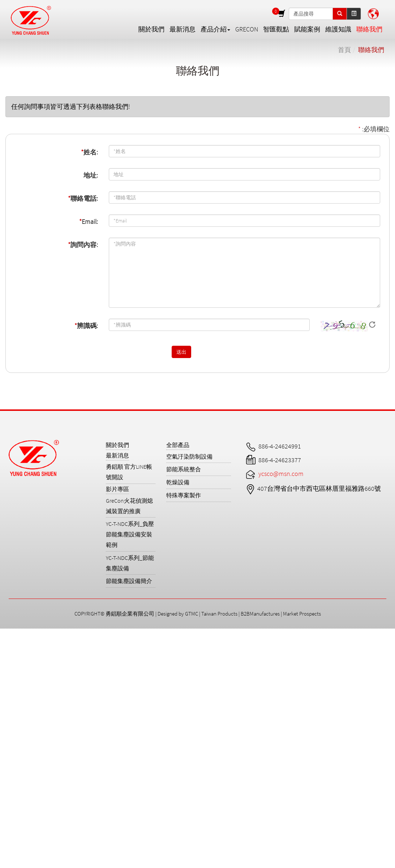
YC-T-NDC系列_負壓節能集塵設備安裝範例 (130, 534)
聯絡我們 (369, 29)
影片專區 (117, 489)
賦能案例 (307, 29)
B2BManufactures (260, 614)
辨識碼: (86, 326)
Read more (17, 717)
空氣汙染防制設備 (189, 456)
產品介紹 (215, 29)
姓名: (89, 152)
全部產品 (178, 445)
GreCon (247, 29)
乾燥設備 (178, 482)
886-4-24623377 (280, 460)
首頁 (344, 50)
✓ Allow (10, 652)
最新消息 (183, 29)
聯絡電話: (83, 198)
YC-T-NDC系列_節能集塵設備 (130, 563)
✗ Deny (10, 661)
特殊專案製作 (184, 495)
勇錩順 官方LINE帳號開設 (129, 472)
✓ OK (218, 863)
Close (7, 633)
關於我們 (151, 29)
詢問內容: (83, 245)
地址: (91, 175)
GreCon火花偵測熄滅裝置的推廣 (129, 506)
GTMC (192, 614)
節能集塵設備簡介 (129, 581)
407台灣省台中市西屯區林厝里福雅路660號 (319, 488)
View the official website (68, 717)
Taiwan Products (219, 614)
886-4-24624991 (280, 446)
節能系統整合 (184, 469)
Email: (89, 222)
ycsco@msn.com (281, 474)
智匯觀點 (276, 29)
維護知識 (338, 29)
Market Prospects (302, 614)
